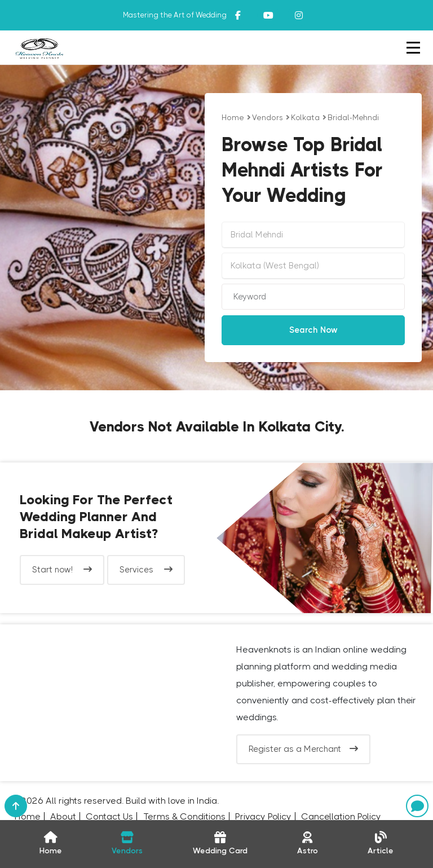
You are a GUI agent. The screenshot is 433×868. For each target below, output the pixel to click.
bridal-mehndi (353, 117)
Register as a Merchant (303, 749)
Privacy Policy (263, 816)
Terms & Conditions (184, 816)
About (63, 816)
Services (146, 570)
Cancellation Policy (341, 816)
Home (233, 117)
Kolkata (305, 117)
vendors (268, 117)
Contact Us (109, 816)
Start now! (62, 570)
